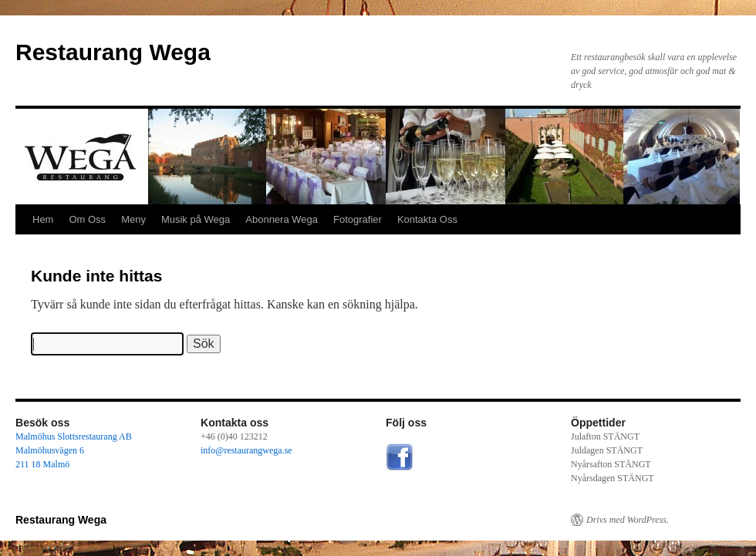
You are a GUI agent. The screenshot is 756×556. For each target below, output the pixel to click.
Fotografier (358, 219)
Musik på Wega (196, 219)
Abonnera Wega (282, 219)
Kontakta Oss (427, 219)
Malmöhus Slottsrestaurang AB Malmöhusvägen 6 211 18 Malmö (74, 450)
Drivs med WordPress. (628, 520)
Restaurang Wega (113, 52)
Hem (43, 219)
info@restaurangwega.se (246, 450)
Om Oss (87, 219)
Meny (133, 219)
